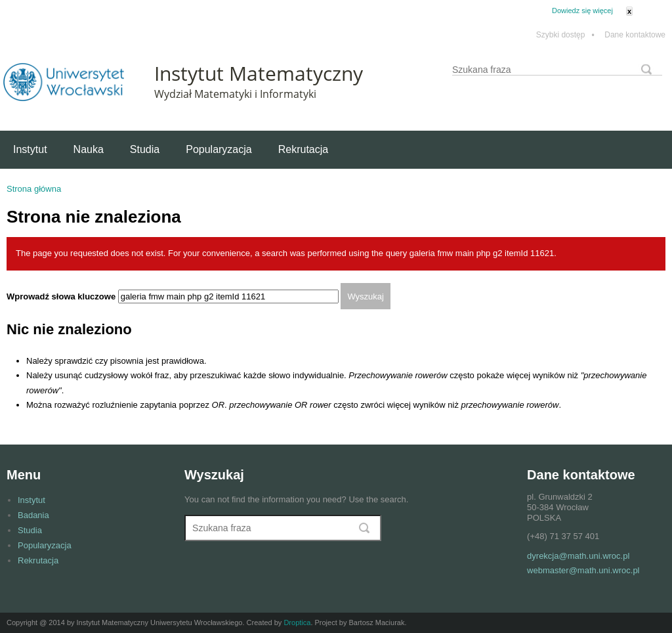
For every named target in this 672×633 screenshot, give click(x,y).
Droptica (297, 622)
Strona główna (34, 189)
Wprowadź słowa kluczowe (62, 296)
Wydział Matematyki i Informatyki (235, 94)
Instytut (30, 149)
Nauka (89, 149)
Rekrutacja (303, 149)
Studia (145, 149)
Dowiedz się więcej (582, 11)
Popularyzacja (219, 149)
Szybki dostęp (565, 35)
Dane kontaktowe (635, 35)
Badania (33, 515)
